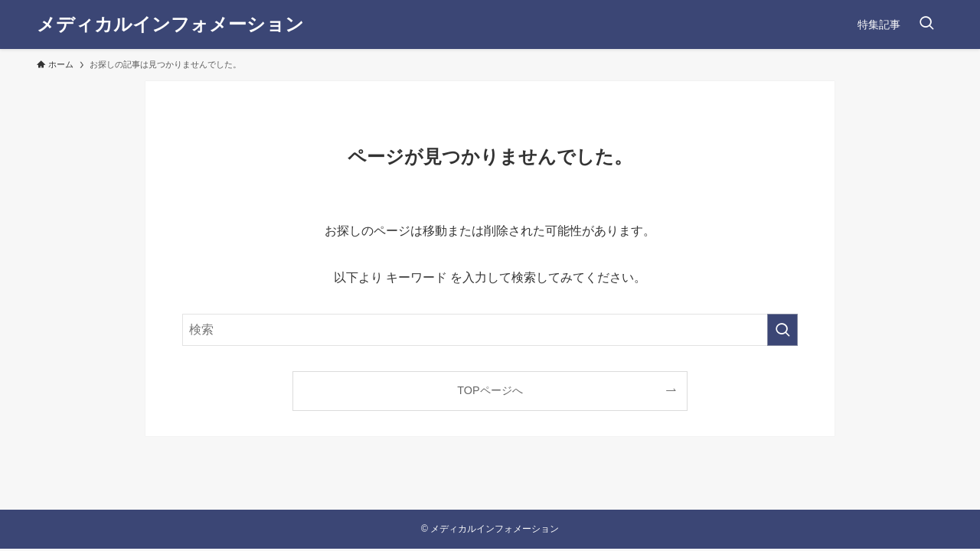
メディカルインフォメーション (170, 24)
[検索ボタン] (926, 24)
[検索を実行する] (782, 330)
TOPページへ (490, 390)
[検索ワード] (490, 330)
